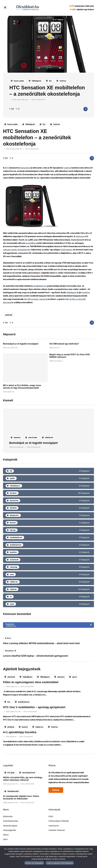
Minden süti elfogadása (34, 863)
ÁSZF (51, 816)
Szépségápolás (10, 830)
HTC (7, 168)
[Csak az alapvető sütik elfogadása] (94, 857)
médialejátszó (40, 286)
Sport (5, 839)
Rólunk (56, 790)
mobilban (32, 243)
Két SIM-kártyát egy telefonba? (64, 344)
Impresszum (54, 826)
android (9, 315)
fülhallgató (72, 292)
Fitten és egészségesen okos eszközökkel (31, 682)
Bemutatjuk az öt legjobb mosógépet (21, 344)
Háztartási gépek (10, 826)
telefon (68, 168)
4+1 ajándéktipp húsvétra (20, 732)
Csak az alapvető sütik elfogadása (60, 863)
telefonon (80, 236)
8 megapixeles (24, 250)
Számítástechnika (10, 821)
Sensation (25, 168)
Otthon (6, 835)
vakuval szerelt (10, 250)
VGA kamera (67, 250)
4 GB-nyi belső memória (37, 299)
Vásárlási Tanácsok (57, 830)
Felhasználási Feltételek (59, 821)
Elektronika (8, 816)
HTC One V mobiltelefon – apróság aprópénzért (34, 707)
